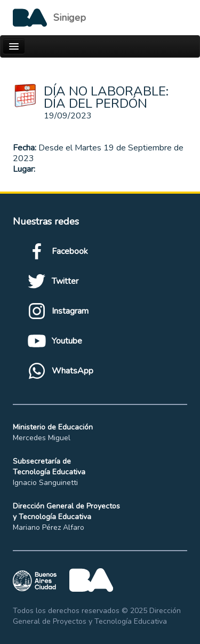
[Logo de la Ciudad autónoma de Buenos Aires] (49, 18)
